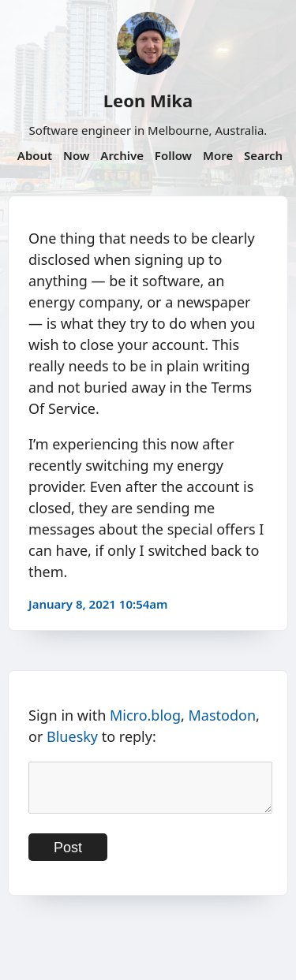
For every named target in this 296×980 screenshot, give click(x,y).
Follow (173, 155)
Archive (122, 155)
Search (263, 155)
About (35, 155)
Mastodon (223, 715)
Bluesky (72, 736)
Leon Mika (148, 100)
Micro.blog (145, 715)
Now (76, 155)
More (218, 155)
